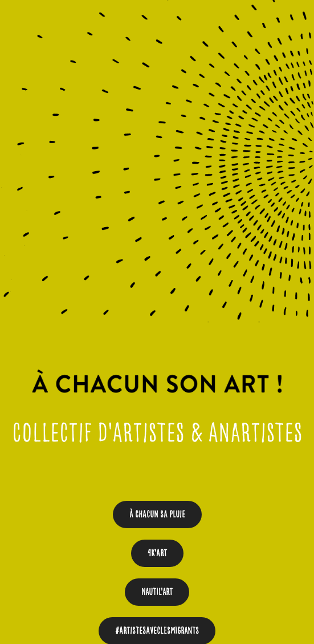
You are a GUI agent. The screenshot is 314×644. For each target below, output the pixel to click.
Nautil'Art (157, 592)
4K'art (157, 553)
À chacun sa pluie (157, 514)
